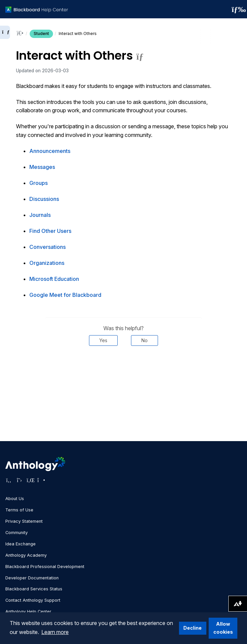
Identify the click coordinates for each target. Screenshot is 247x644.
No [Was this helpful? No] (144, 340)
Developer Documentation (32, 578)
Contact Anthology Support (33, 600)
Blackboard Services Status (34, 589)
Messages (42, 167)
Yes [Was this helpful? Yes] (103, 340)
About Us (15, 499)
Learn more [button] (55, 632)
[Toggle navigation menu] (237, 9)
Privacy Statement (24, 521)
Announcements (50, 151)
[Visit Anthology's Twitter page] (19, 480)
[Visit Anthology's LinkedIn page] (30, 480)
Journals (40, 215)
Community (16, 533)
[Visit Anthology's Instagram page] (41, 480)
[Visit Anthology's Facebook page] (9, 480)
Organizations (47, 263)
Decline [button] (192, 628)
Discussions (44, 199)
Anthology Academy (26, 555)
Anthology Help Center (28, 612)
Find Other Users (50, 231)
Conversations (47, 247)
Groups (38, 183)
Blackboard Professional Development (45, 567)
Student (41, 33)
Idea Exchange (20, 544)
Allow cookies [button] (223, 628)
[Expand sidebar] (5, 32)
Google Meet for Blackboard (65, 295)
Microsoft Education (54, 279)
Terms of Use (19, 510)
